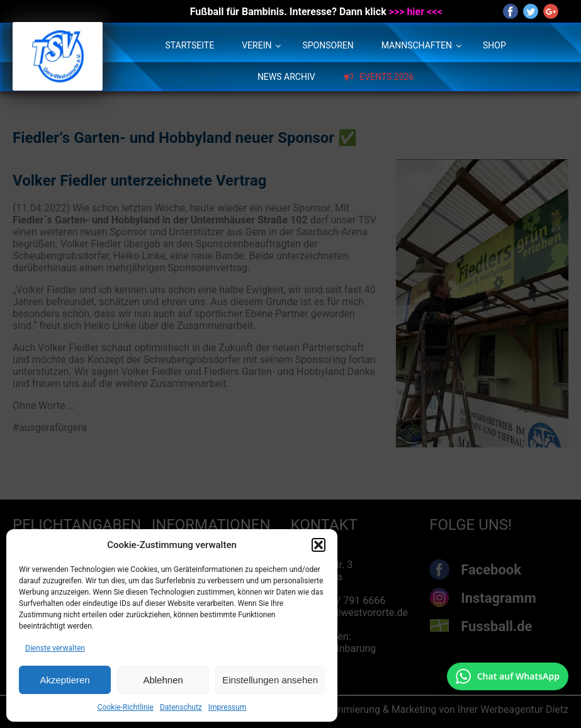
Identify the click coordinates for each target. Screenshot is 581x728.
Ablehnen (163, 680)
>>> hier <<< (416, 12)
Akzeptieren (65, 680)
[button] (319, 545)
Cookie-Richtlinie (126, 707)
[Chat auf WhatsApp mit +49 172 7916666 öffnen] (508, 676)
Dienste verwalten (55, 648)
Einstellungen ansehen (270, 680)
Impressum (227, 707)
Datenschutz (181, 707)
